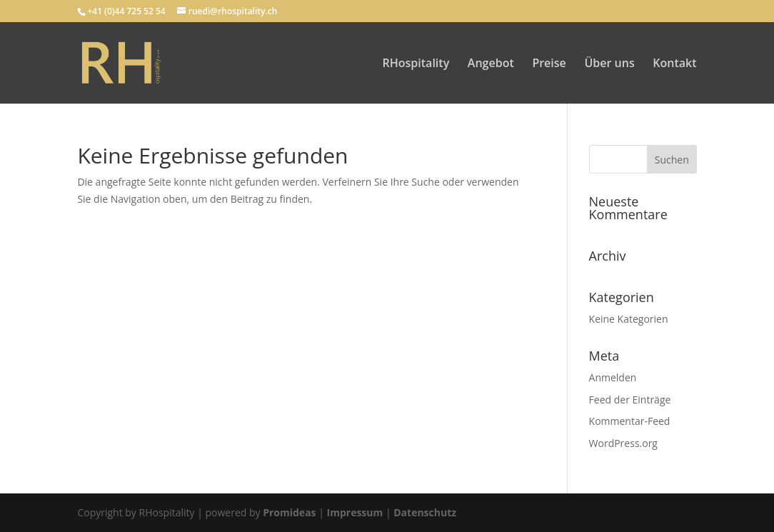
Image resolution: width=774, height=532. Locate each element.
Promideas (289, 512)
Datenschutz (425, 512)
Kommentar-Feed (630, 421)
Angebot (491, 64)
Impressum (355, 512)
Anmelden (613, 377)
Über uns (609, 64)
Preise (549, 64)
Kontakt (674, 64)
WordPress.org (623, 443)
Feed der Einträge (630, 400)
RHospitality (416, 64)
